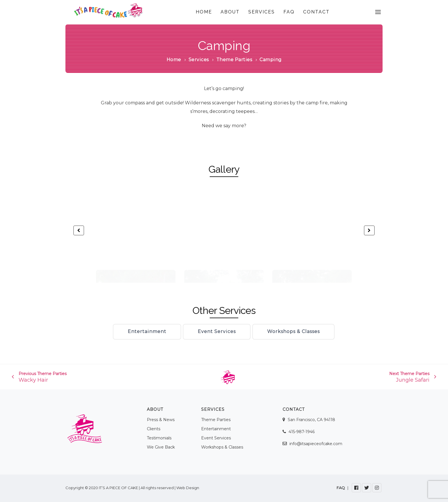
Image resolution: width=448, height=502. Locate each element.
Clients (154, 429)
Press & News (161, 420)
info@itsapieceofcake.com (316, 444)
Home (174, 60)
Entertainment (147, 331)
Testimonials (159, 438)
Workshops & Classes (293, 331)
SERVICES (262, 12)
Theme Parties (234, 60)
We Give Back (161, 447)
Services (199, 60)
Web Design (188, 488)
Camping (224, 46)
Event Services (217, 331)
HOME (204, 12)
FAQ (289, 12)
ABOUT (230, 12)
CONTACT (316, 12)
